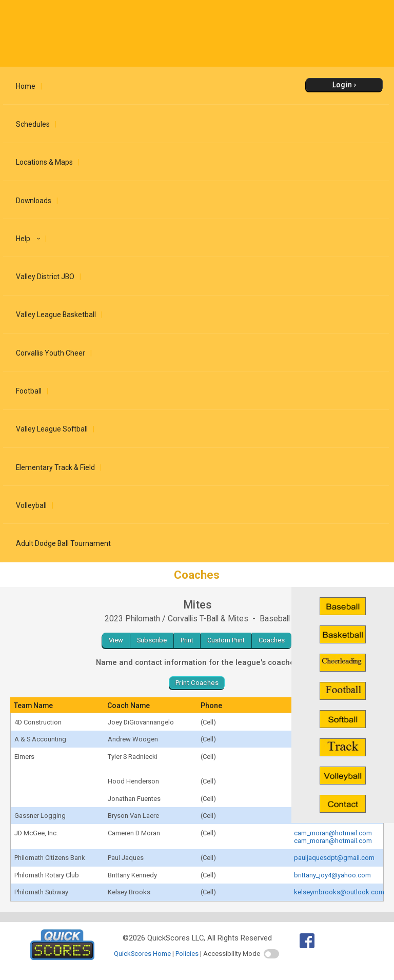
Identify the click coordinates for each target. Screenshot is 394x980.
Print (187, 640)
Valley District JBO (45, 277)
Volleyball (31, 505)
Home (26, 86)
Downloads (34, 201)
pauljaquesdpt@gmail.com (334, 858)
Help (29, 239)
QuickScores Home (142, 954)
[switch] (271, 954)
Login (342, 85)
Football (29, 391)
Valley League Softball (52, 429)
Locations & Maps (44, 162)
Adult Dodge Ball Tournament (63, 543)
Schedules (33, 124)
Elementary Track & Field (55, 467)
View (116, 640)
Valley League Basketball (56, 315)
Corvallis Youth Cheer (51, 353)
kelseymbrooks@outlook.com (339, 892)
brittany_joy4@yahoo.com (332, 875)
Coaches (272, 640)
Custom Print (226, 640)
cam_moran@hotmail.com (333, 833)
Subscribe (152, 640)
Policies (187, 954)
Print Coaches (197, 683)
